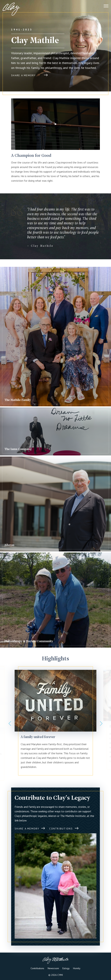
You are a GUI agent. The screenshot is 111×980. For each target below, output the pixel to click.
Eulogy (66, 968)
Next (101, 724)
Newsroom (53, 968)
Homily (77, 968)
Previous (10, 724)
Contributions (37, 968)
